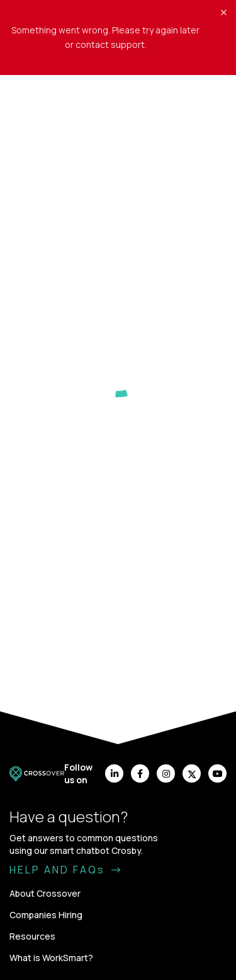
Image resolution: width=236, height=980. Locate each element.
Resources (32, 936)
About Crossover (45, 893)
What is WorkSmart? (51, 958)
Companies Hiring (46, 915)
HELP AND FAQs (66, 870)
